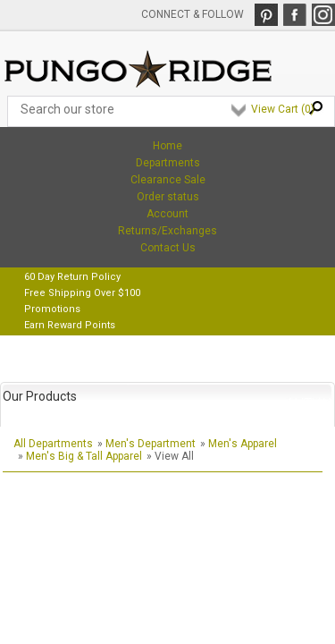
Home (167, 146)
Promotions (52, 309)
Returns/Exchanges (167, 231)
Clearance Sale (168, 180)
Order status (168, 197)
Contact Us (168, 248)
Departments (168, 163)
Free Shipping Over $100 (82, 293)
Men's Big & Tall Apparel (84, 456)
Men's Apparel (243, 444)
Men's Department (151, 444)
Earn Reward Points (70, 325)
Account (167, 214)
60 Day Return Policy (72, 277)
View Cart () (283, 109)
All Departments (53, 444)
